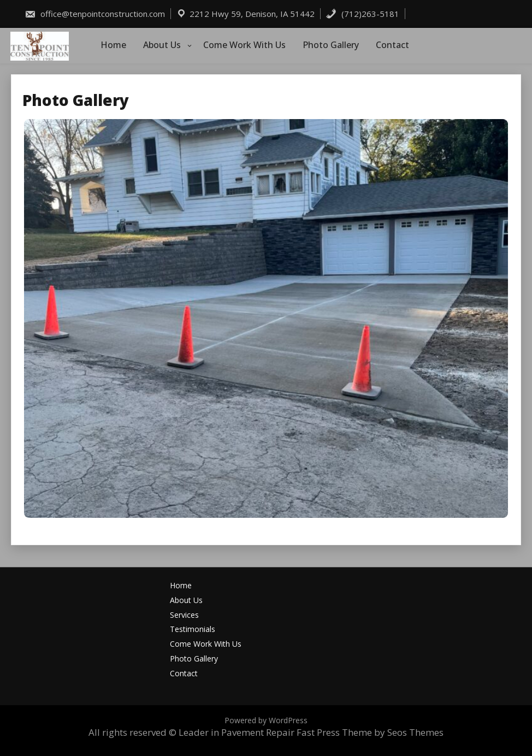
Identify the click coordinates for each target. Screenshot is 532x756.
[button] (266, 318)
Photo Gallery (331, 45)
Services (184, 615)
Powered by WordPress (266, 720)
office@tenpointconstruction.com (95, 14)
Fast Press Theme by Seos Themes (370, 732)
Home (113, 45)
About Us (162, 45)
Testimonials (193, 630)
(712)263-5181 (362, 14)
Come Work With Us (244, 45)
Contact (392, 45)
